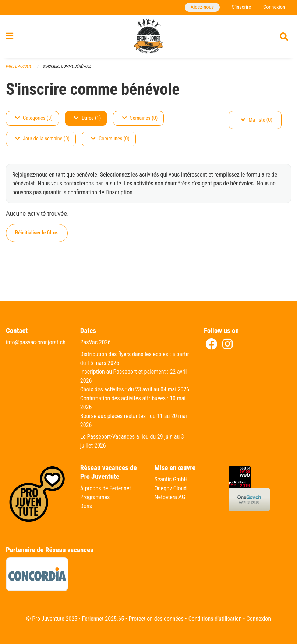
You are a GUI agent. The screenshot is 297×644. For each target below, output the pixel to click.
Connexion (274, 7)
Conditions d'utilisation (215, 619)
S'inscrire (241, 7)
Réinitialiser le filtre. (37, 233)
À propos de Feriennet (106, 488)
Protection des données (156, 619)
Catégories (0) (34, 118)
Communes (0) (110, 139)
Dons (86, 506)
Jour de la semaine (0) (42, 139)
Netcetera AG (170, 497)
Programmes (95, 497)
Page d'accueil (19, 67)
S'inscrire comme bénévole (67, 67)
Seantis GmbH (171, 479)
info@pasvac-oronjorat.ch (36, 342)
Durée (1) (87, 118)
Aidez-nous (202, 7)
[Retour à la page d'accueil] (149, 36)
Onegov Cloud (171, 488)
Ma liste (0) (257, 120)
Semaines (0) (140, 118)
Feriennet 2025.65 (103, 619)
